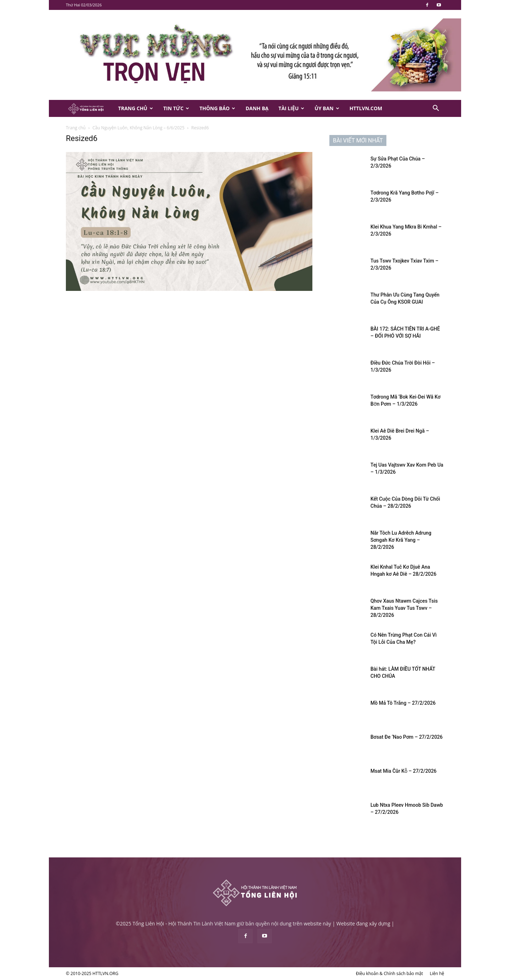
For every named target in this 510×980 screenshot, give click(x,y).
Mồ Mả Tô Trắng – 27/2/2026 (403, 703)
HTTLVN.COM (366, 108)
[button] (436, 109)
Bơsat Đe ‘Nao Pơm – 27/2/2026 (407, 737)
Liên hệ (437, 973)
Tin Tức (176, 108)
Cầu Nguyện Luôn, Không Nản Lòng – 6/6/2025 (138, 128)
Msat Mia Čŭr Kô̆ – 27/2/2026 (404, 771)
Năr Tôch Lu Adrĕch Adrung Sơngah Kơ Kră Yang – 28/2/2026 (401, 540)
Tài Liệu (291, 108)
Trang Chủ (136, 108)
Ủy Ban (327, 108)
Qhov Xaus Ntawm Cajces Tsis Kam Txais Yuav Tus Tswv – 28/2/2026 (404, 608)
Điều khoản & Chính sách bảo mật (390, 973)
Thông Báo (217, 108)
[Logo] (90, 109)
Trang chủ (76, 128)
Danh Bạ (257, 108)
